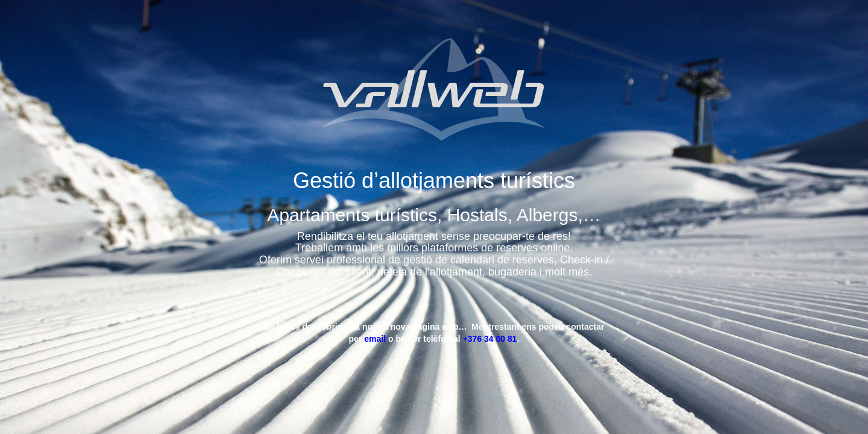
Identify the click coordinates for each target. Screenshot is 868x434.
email (376, 339)
